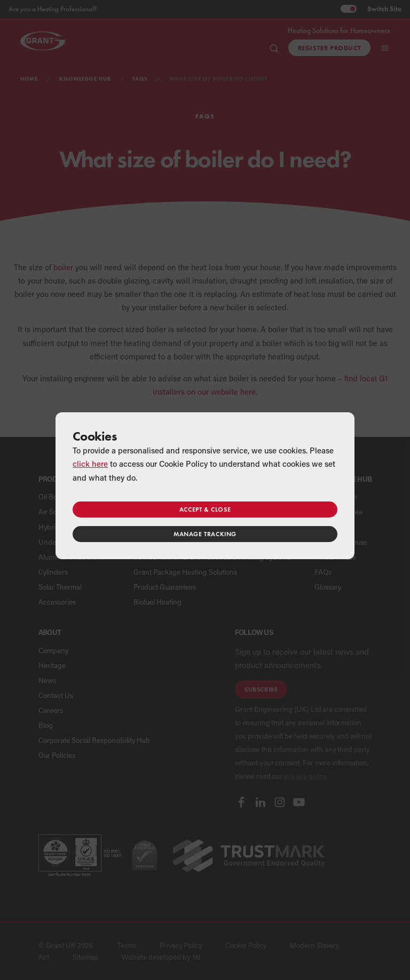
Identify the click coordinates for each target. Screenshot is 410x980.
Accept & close (205, 509)
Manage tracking (205, 534)
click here (90, 464)
